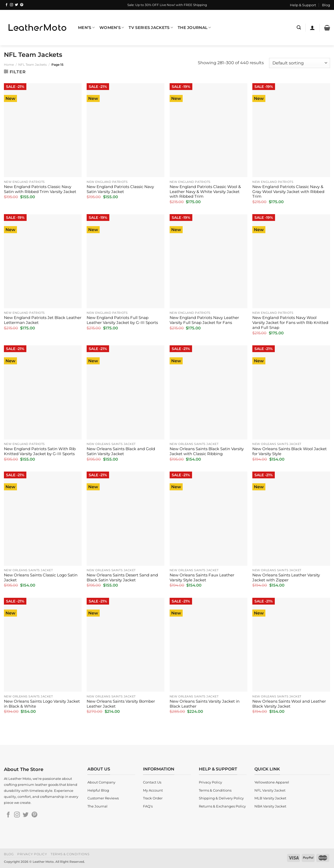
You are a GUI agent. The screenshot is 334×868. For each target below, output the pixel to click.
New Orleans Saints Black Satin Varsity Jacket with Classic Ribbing (207, 451)
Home (9, 65)
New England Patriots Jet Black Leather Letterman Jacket (43, 320)
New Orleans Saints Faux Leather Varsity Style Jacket (202, 578)
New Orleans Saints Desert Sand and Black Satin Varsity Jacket (122, 578)
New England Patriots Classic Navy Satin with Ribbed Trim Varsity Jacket (40, 189)
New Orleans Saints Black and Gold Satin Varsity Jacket (121, 451)
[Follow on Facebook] (7, 5)
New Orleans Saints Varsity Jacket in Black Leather (205, 704)
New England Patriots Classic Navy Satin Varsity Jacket (120, 189)
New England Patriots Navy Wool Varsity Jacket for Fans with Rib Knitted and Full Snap (290, 323)
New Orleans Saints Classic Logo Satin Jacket (41, 578)
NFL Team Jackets (32, 65)
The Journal (194, 28)
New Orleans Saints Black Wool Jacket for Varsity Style (290, 451)
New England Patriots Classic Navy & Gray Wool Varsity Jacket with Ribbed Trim (288, 192)
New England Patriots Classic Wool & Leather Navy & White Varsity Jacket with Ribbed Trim (205, 192)
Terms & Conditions (70, 854)
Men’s (86, 28)
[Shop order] (300, 63)
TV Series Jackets (151, 28)
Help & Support (303, 5)
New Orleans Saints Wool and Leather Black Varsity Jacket (289, 704)
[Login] (312, 28)
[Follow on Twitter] (16, 5)
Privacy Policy (32, 854)
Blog (326, 5)
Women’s (112, 28)
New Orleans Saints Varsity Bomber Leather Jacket (121, 704)
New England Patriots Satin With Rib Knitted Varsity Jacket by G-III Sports (40, 451)
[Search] (299, 28)
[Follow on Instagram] (11, 5)
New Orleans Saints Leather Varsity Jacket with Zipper (286, 578)
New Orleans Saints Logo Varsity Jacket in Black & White (42, 704)
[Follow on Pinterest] (22, 5)
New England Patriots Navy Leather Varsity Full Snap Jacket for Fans (204, 320)
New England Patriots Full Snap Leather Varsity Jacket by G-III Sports (122, 320)
